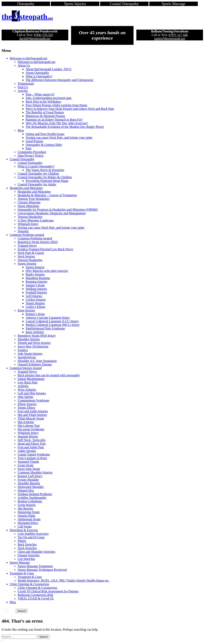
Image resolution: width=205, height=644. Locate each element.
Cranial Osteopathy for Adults (37, 184)
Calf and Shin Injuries (32, 393)
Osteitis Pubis (26, 516)
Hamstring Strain (29, 512)
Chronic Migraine (29, 202)
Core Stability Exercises (33, 534)
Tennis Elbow (26, 408)
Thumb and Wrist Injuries (34, 343)
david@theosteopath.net (35, 39)
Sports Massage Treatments (35, 566)
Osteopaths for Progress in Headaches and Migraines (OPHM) (58, 210)
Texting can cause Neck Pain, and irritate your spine (59, 138)
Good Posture (34, 141)
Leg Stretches (26, 559)
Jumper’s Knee (35, 285)
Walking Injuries (36, 289)
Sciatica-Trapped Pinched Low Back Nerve (45, 249)
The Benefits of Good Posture (45, 112)
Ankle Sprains (27, 451)
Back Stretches (27, 544)
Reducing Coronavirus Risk (35, 595)
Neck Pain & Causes (31, 253)
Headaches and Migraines (26, 188)
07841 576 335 (43, 35)
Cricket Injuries (36, 300)
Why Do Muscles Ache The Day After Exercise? (57, 123)
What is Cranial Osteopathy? (36, 166)
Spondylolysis (27, 357)
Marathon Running (38, 278)
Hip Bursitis (25, 508)
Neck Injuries (26, 256)
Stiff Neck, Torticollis (32, 440)
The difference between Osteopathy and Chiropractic (60, 80)
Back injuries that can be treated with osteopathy (49, 375)
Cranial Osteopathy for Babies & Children (45, 177)
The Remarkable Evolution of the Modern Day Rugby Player (65, 127)
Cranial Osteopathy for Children (38, 174)
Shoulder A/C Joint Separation (37, 361)
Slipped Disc (26, 490)
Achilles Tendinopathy (32, 498)
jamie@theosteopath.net (170, 39)
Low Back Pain (28, 382)
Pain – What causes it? (40, 94)
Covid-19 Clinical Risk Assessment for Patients (48, 591)
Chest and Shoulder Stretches (36, 552)
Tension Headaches (30, 217)
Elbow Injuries (27, 404)
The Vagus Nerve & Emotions (45, 170)
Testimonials (26, 84)
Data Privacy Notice (31, 156)
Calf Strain (25, 526)
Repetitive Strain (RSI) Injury (37, 336)
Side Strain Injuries (30, 354)
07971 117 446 (178, 35)
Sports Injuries (27, 264)
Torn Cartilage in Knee (32, 458)
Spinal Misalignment (31, 379)
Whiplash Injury (28, 224)
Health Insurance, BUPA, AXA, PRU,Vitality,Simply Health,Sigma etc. (63, 580)
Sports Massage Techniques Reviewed (42, 570)
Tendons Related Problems (35, 494)
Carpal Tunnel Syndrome (34, 454)
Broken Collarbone (30, 501)
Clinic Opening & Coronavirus (29, 584)
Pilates (22, 541)
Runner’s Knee (35, 314)
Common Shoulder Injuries (35, 472)
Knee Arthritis (35, 332)
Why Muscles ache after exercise (47, 271)
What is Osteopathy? (39, 76)
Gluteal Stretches (29, 555)
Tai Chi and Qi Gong (31, 537)
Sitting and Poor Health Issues (45, 134)
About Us (24, 66)
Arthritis (23, 386)
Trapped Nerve (27, 246)
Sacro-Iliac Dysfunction (33, 346)
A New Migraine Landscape (36, 220)
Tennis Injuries (35, 303)
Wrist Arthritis (27, 390)
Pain (28, 148)
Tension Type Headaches (34, 199)
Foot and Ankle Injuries (33, 411)
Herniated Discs (28, 523)
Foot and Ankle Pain (31, 447)
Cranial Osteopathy (22, 159)
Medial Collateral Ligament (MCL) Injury (53, 325)
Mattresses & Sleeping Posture (45, 116)
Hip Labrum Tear (29, 426)
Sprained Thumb (28, 462)
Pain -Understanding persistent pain (49, 98)
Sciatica (23, 350)
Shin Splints (25, 397)
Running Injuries (36, 282)
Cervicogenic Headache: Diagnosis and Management (52, 213)
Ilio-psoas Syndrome (31, 429)
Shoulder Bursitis (29, 483)
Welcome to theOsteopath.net (28, 58)
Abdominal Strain (29, 519)
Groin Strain (26, 465)
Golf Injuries (34, 296)
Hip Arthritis (26, 422)
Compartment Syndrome (33, 400)
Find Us (23, 87)
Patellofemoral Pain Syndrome (45, 328)
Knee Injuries (26, 310)
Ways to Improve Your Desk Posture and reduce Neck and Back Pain (70, 109)
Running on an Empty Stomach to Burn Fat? (54, 120)
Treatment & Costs (22, 573)
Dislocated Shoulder (31, 487)
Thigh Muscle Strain (31, 418)
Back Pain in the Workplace (43, 102)
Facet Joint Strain (29, 469)
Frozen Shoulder (28, 480)
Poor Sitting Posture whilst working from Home (56, 105)
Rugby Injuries (35, 274)
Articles (23, 91)
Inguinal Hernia (28, 436)
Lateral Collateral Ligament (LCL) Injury (52, 321)
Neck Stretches (27, 548)
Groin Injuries (27, 505)
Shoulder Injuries (29, 339)
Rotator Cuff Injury (30, 476)
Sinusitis (23, 231)
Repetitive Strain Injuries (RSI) (38, 242)
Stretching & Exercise (24, 530)
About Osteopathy (37, 73)
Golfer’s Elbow (36, 307)
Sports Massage (20, 562)
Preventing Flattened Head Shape (47, 181)
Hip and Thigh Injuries (32, 415)
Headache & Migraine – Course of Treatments (47, 195)
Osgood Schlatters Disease (35, 364)
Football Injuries (36, 292)
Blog (21, 130)
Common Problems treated (27, 235)
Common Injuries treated (26, 368)
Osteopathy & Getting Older (44, 145)
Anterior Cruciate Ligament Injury (48, 318)
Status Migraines (28, 206)
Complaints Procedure (32, 152)
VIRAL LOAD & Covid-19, (36, 598)
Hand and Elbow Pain (32, 444)
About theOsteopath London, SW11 (49, 69)
